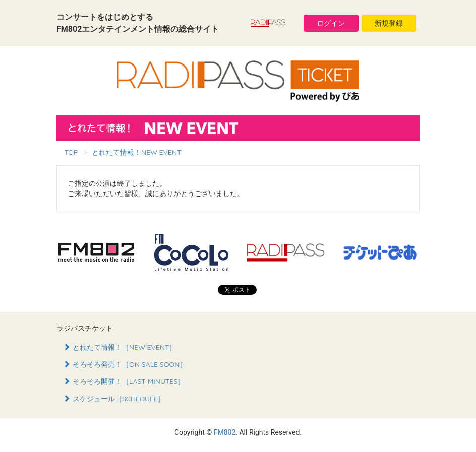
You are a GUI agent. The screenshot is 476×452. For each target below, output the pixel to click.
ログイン (331, 23)
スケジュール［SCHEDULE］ (114, 399)
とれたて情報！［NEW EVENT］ (120, 347)
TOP (71, 152)
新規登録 (389, 23)
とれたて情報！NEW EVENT (136, 152)
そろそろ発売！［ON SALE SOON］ (125, 364)
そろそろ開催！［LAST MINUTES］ (124, 381)
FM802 (225, 432)
